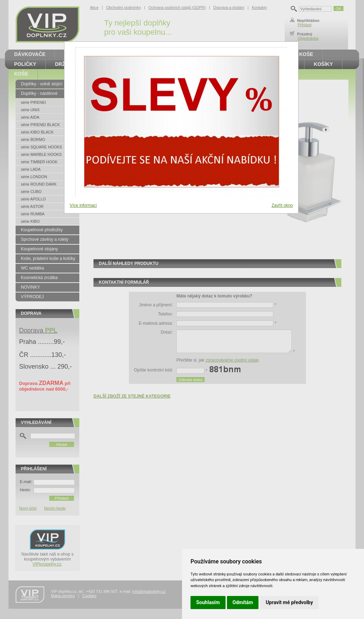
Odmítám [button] (243, 602)
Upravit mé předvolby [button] (289, 602)
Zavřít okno (282, 205)
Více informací (83, 205)
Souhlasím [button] (208, 602)
